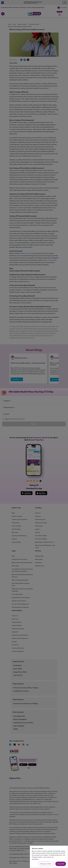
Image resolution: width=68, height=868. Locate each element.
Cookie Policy (35, 859)
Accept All (61, 864)
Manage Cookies (46, 864)
